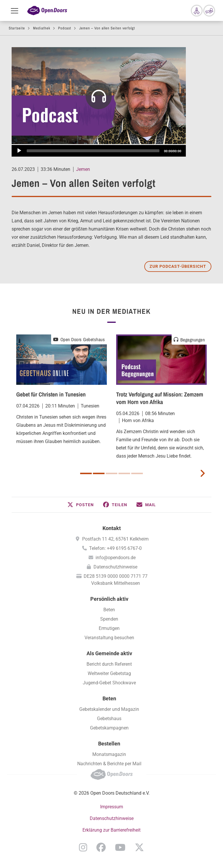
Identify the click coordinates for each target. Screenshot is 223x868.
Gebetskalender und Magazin (109, 709)
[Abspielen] (19, 151)
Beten (109, 610)
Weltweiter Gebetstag (109, 673)
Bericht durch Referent (109, 664)
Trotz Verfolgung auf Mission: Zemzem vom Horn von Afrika (160, 398)
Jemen (83, 169)
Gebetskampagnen (109, 728)
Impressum (112, 807)
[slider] (93, 151)
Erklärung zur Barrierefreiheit (111, 830)
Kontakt (112, 528)
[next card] (202, 473)
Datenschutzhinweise (115, 567)
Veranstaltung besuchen (109, 638)
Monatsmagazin (109, 754)
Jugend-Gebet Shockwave (109, 683)
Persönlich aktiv (109, 599)
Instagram (83, 847)
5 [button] (137, 473)
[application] (99, 151)
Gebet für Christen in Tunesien (51, 394)
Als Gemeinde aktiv (109, 653)
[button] (81, 505)
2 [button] (99, 473)
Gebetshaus (109, 719)
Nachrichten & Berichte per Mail (109, 764)
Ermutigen (109, 628)
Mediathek (42, 28)
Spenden (109, 619)
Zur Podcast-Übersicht (178, 266)
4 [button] (124, 473)
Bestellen (109, 744)
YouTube (120, 847)
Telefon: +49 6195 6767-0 (115, 548)
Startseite (17, 28)
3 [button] (111, 473)
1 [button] (86, 473)
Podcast (65, 28)
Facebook (101, 847)
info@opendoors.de (116, 558)
